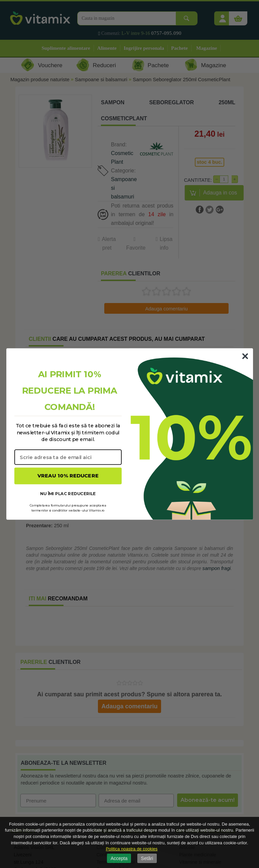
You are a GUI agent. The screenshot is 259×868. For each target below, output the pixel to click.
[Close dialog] (245, 356)
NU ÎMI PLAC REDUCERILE (68, 493)
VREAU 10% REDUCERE (68, 476)
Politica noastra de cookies (132, 849)
